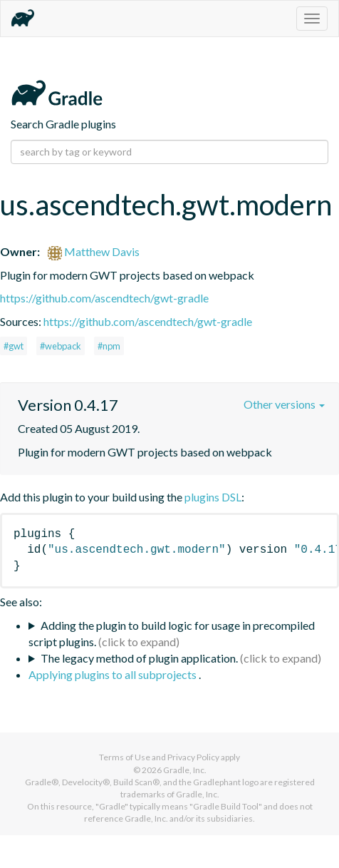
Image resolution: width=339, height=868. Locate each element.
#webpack (61, 346)
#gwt (14, 346)
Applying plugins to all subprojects (114, 674)
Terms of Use (125, 757)
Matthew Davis (94, 251)
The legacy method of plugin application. (139, 658)
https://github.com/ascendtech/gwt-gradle (104, 298)
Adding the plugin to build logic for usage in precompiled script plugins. (172, 633)
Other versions (284, 404)
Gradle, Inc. (185, 770)
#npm (109, 346)
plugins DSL (213, 497)
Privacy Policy (193, 757)
